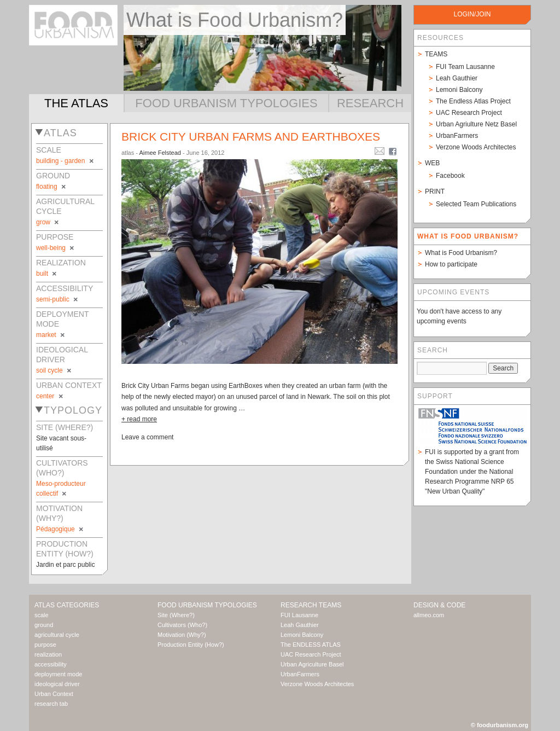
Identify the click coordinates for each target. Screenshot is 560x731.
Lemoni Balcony (459, 90)
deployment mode (58, 674)
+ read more (139, 419)
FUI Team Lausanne (465, 67)
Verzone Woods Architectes (476, 147)
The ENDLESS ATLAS (311, 645)
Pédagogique (60, 529)
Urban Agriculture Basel (312, 664)
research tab (51, 704)
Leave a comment (147, 437)
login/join (472, 14)
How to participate (451, 264)
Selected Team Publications (476, 204)
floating (52, 187)
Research (370, 103)
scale (42, 615)
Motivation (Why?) (182, 635)
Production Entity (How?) (191, 645)
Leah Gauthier (457, 78)
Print (435, 192)
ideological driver (57, 684)
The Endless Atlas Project (473, 101)
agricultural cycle (57, 635)
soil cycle (54, 370)
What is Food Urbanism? (461, 253)
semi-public (58, 299)
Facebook (450, 176)
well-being (56, 248)
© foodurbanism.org (500, 725)
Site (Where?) (176, 615)
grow (48, 222)
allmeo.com (429, 615)
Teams (436, 54)
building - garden (66, 161)
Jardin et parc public (65, 565)
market (51, 335)
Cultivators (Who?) (182, 625)
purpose (45, 645)
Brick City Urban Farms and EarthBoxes (251, 137)
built (47, 274)
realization (48, 654)
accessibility (51, 664)
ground (44, 625)
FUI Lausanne (299, 615)
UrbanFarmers (457, 136)
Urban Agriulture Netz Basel (476, 124)
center (50, 396)
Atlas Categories (67, 605)
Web (432, 163)
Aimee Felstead (160, 153)
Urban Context (54, 694)
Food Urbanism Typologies (226, 103)
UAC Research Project (469, 113)
